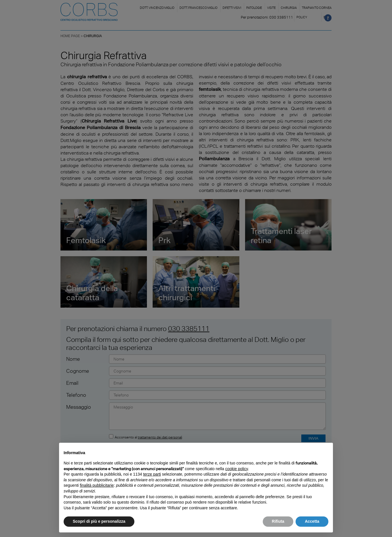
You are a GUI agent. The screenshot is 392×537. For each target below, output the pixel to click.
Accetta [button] (312, 521)
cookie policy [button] (237, 469)
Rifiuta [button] (278, 521)
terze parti (152, 474)
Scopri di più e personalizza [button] (99, 521)
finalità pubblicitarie (97, 485)
